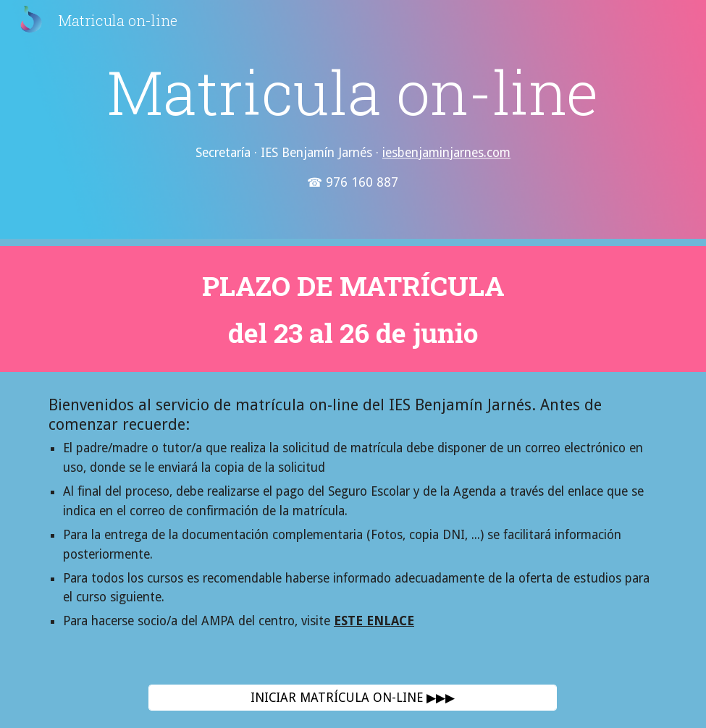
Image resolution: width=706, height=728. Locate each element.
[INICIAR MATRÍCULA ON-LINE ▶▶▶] (353, 698)
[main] (353, 123)
